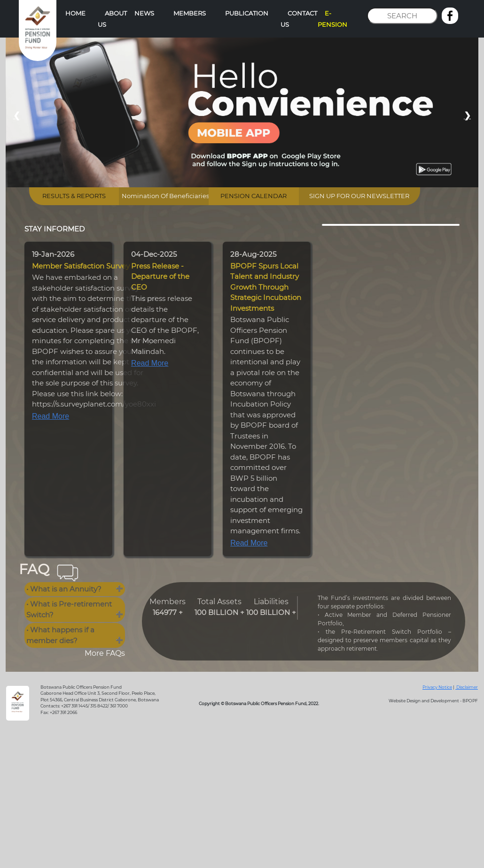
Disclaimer (467, 687)
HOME (75, 13)
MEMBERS (190, 13)
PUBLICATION (247, 13)
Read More (51, 416)
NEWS (144, 13)
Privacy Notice (437, 687)
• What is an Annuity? (64, 589)
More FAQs (105, 653)
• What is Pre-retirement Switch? (69, 609)
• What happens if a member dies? (60, 635)
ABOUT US (112, 19)
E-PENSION (332, 19)
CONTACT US (299, 19)
